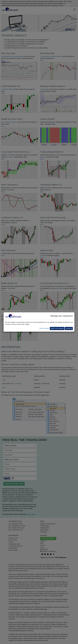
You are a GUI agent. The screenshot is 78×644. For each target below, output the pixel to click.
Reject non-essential (57, 328)
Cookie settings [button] (44, 328)
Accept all (69, 328)
